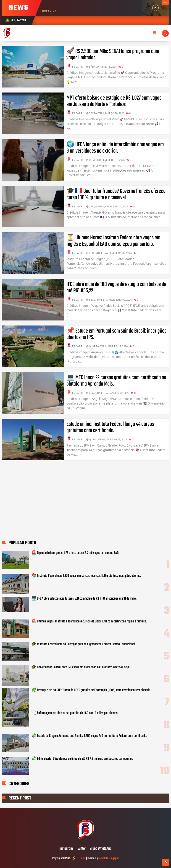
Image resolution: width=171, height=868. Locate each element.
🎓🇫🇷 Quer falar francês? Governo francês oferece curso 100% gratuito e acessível (116, 194)
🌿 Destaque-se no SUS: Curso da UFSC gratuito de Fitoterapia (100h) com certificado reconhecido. (91, 690)
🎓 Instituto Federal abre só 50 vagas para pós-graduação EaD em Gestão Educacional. (83, 644)
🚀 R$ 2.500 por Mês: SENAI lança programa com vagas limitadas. (113, 55)
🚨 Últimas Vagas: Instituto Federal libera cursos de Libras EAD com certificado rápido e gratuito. (89, 622)
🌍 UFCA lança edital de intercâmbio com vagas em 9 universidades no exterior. (115, 148)
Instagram (66, 849)
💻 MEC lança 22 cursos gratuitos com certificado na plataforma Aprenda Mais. (116, 381)
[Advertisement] (85, 504)
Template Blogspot (108, 859)
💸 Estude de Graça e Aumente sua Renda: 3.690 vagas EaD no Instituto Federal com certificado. (89, 736)
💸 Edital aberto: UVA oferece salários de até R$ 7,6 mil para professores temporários (82, 759)
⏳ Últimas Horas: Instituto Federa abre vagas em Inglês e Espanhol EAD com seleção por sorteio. (113, 241)
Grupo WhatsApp (100, 849)
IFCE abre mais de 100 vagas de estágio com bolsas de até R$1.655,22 (116, 288)
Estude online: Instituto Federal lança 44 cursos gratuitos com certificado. (110, 427)
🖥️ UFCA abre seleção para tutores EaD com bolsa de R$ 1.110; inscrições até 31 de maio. (84, 599)
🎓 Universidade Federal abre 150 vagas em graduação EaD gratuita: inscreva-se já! (81, 667)
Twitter (81, 849)
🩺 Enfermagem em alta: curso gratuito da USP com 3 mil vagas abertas (74, 713)
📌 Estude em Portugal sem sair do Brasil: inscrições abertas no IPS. (116, 334)
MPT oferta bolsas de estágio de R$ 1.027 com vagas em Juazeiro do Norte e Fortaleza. (114, 101)
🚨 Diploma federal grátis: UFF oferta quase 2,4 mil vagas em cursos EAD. (75, 553)
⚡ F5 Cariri (79, 859)
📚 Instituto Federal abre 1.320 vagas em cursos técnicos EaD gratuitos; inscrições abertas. (86, 576)
